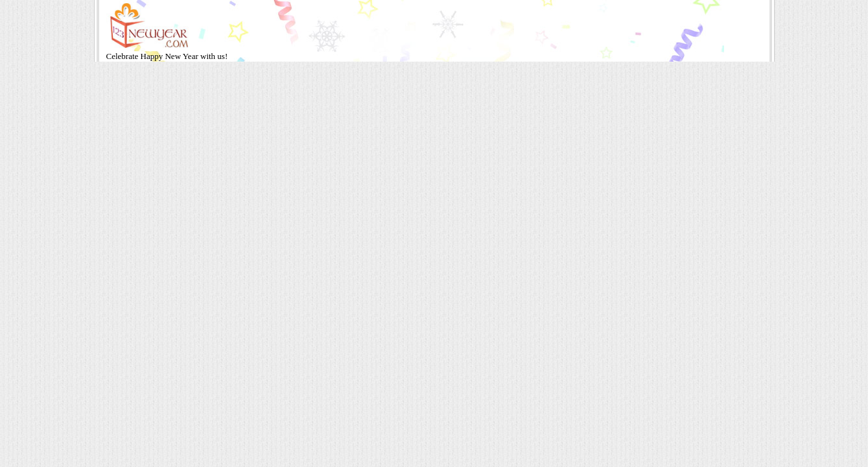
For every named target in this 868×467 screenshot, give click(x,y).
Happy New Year (170, 56)
